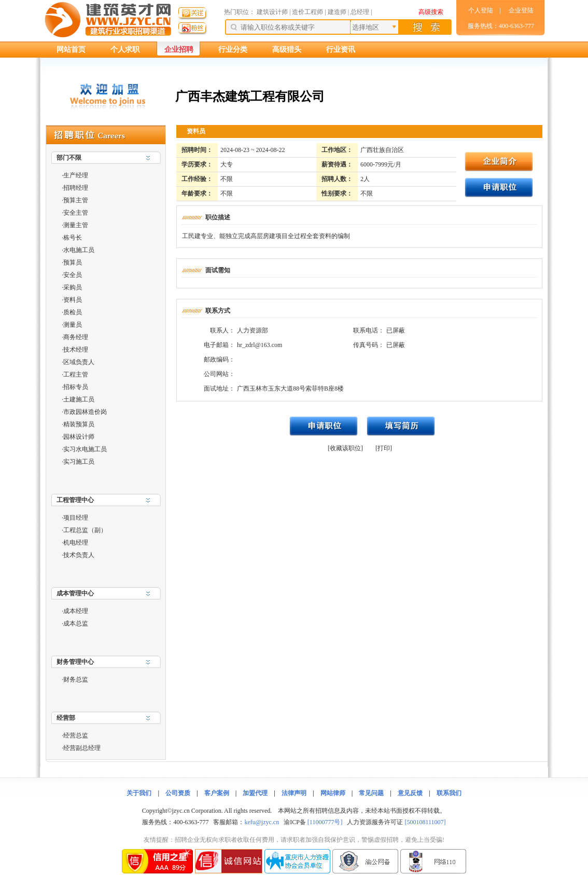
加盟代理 (255, 793)
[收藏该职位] (345, 448)
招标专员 (76, 387)
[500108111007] (425, 822)
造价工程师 (307, 12)
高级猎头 (287, 50)
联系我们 (449, 793)
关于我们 (139, 793)
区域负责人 (79, 362)
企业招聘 (179, 50)
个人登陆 (481, 10)
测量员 (73, 325)
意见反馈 (410, 793)
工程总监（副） (85, 530)
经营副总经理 (82, 748)
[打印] (384, 448)
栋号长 (73, 238)
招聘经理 (76, 188)
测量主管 (76, 225)
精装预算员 (79, 424)
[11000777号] (325, 822)
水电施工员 (79, 250)
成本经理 (76, 611)
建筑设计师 (273, 12)
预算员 (73, 262)
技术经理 (76, 350)
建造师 (337, 12)
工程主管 (76, 374)
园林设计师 (79, 437)
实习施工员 (79, 462)
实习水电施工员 (85, 449)
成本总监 (76, 623)
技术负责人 (79, 555)
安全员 (73, 275)
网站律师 (333, 793)
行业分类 (233, 50)
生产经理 (76, 175)
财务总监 (76, 679)
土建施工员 (79, 399)
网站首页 (71, 50)
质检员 (73, 312)
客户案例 (217, 793)
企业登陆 (521, 10)
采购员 (73, 287)
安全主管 (76, 213)
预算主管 (76, 200)
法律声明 (294, 793)
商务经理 (76, 337)
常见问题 (371, 793)
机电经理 (76, 543)
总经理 (360, 12)
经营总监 (76, 735)
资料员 (73, 300)
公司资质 (178, 793)
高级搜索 (431, 12)
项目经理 (76, 518)
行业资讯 (341, 50)
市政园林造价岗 (85, 412)
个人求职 (125, 50)
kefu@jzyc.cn (262, 822)
